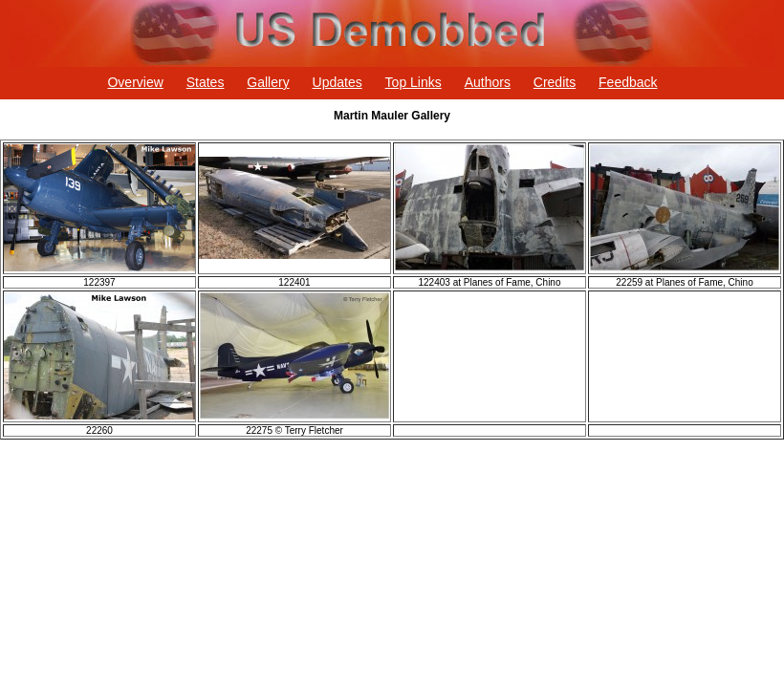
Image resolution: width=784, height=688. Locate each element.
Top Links (414, 82)
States (206, 82)
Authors (488, 82)
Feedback (628, 82)
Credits (555, 82)
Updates (338, 82)
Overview (135, 82)
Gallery (268, 82)
